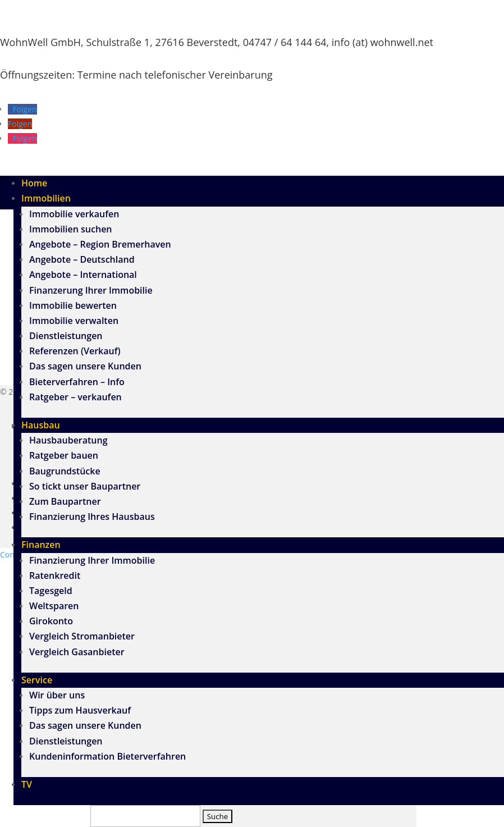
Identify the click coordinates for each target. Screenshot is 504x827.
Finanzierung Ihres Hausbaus (92, 517)
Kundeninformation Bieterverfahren (107, 756)
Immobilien (46, 198)
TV (27, 784)
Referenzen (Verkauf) (75, 351)
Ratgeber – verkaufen (75, 397)
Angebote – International (83, 275)
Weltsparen (54, 606)
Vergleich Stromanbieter (82, 636)
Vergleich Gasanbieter (77, 652)
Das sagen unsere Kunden (85, 366)
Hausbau (41, 425)
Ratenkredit (55, 575)
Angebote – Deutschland (82, 259)
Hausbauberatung (68, 440)
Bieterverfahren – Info (77, 382)
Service (37, 680)
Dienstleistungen (66, 336)
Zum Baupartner (65, 501)
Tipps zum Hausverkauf (80, 710)
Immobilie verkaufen (74, 214)
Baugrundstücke (65, 471)
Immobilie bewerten (73, 305)
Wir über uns (57, 695)
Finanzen (41, 545)
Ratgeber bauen (64, 455)
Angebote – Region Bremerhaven (100, 244)
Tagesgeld (51, 591)
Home (34, 183)
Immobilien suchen (71, 229)
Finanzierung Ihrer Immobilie (92, 560)
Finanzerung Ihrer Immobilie (91, 290)
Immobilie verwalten (74, 321)
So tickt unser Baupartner (85, 486)
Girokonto (51, 621)
